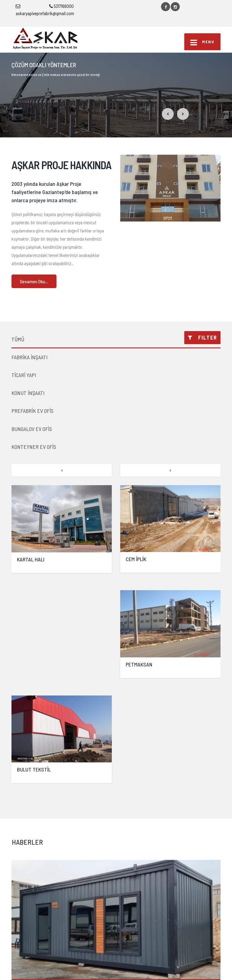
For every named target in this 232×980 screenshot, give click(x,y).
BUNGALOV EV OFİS (32, 429)
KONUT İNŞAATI (28, 393)
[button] (168, 114)
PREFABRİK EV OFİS (32, 411)
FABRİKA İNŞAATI (30, 357)
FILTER (203, 337)
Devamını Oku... (34, 281)
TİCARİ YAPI (24, 375)
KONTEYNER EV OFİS (34, 447)
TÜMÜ (18, 339)
